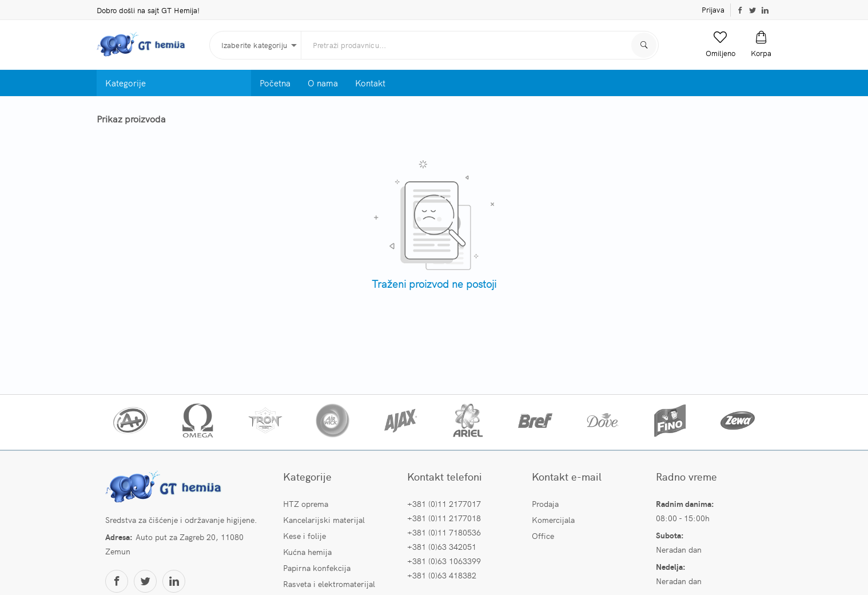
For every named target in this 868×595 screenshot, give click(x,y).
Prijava (713, 9)
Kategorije (126, 83)
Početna (275, 83)
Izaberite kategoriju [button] (254, 45)
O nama (323, 83)
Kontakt (370, 83)
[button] (720, 45)
